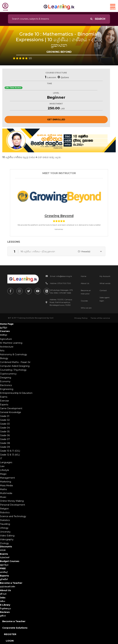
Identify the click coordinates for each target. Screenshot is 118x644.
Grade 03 (5, 424)
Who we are (86, 308)
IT (1, 459)
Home (84, 276)
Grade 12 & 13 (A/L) (10, 455)
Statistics (5, 520)
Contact (103, 290)
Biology (4, 358)
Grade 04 (5, 428)
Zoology (4, 543)
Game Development (11, 408)
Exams (4, 397)
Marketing (6, 482)
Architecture (7, 347)
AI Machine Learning (11, 343)
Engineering (7, 389)
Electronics (6, 385)
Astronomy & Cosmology (14, 354)
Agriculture (6, 339)
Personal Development (13, 505)
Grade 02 (5, 420)
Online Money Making (12, 501)
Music (3, 497)
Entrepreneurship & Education (16, 393)
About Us (85, 283)
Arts (2, 351)
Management (7, 478)
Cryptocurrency (8, 374)
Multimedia (6, 493)
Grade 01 (5, 416)
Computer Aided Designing (15, 366)
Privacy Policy (81, 318)
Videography (7, 539)
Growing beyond (59, 216)
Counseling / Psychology (13, 370)
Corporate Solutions (15, 628)
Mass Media (6, 486)
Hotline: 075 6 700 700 (60, 283)
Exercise (4, 401)
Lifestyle (5, 470)
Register (10, 634)
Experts (4, 405)
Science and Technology (13, 516)
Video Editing (7, 536)
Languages (6, 462)
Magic (3, 474)
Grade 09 (5, 447)
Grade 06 (5, 435)
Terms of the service (100, 318)
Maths (3, 489)
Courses (84, 301)
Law (2, 466)
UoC (52, 318)
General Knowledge (11, 412)
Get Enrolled (56, 119)
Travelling (5, 524)
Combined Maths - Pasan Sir (15, 362)
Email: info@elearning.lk (61, 276)
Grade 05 (5, 432)
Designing (6, 378)
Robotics (5, 512)
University (5, 532)
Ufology (4, 528)
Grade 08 (5, 443)
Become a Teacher (14, 621)
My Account (105, 276)
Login (10, 641)
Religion (4, 509)
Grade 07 (5, 439)
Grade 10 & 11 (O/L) (10, 451)
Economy (5, 381)
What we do (105, 283)
